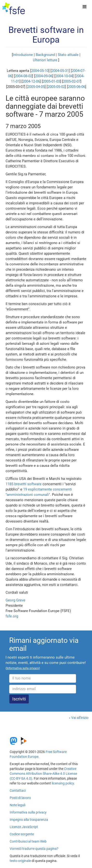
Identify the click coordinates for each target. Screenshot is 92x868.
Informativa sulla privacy (28, 812)
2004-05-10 (40, 71)
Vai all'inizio (80, 718)
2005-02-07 (72, 81)
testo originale (20, 861)
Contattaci (18, 791)
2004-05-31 (60, 71)
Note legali (18, 805)
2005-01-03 (51, 81)
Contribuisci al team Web (28, 841)
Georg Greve (15, 600)
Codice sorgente (22, 834)
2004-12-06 (31, 81)
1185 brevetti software (24, 484)
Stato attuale (68, 55)
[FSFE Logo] (14, 8)
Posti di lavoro (20, 798)
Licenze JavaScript (24, 827)
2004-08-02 (23, 76)
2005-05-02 (56, 87)
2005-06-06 (77, 87)
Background (45, 55)
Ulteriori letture (45, 60)
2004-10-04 (64, 76)
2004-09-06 (44, 76)
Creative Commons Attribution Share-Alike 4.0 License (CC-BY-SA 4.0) (43, 774)
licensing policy (63, 783)
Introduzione (23, 55)
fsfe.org (12, 616)
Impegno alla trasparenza (29, 820)
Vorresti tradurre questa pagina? (34, 849)
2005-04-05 (36, 87)
